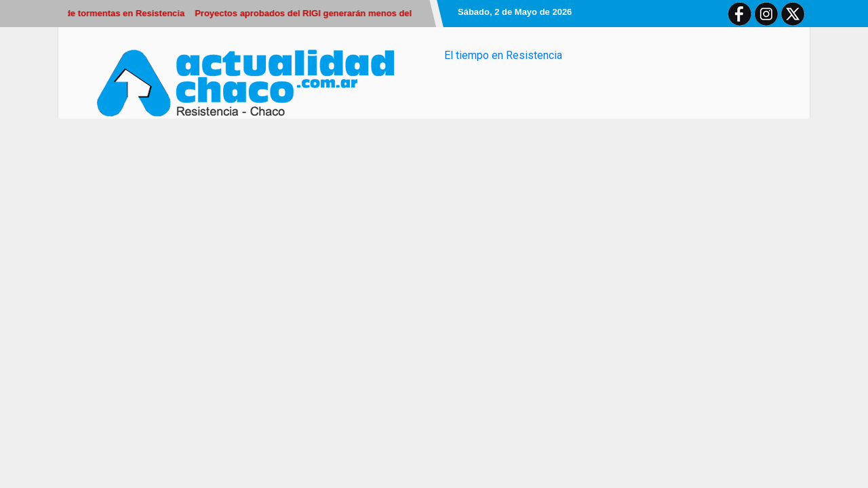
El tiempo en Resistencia (503, 55)
